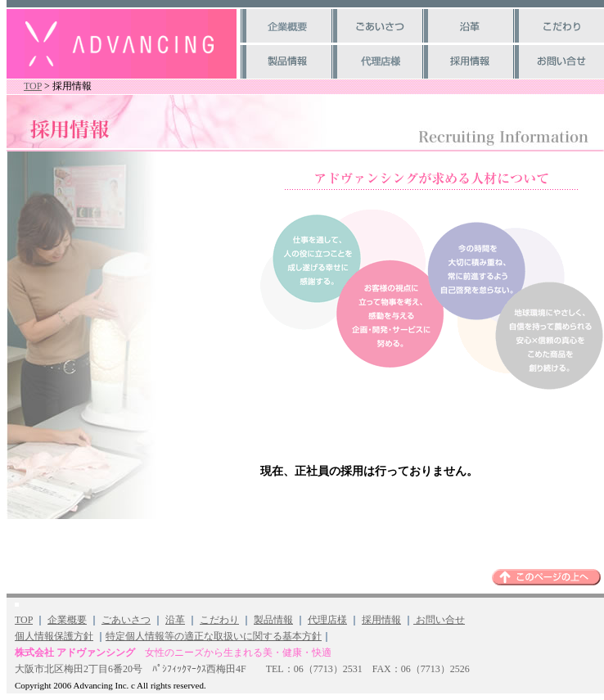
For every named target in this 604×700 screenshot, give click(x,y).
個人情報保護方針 (54, 636)
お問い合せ (439, 620)
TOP (33, 86)
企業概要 (67, 620)
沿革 (175, 620)
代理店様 (327, 620)
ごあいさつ (126, 620)
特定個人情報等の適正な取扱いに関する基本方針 (214, 636)
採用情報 (381, 620)
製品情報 (273, 620)
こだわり (219, 620)
